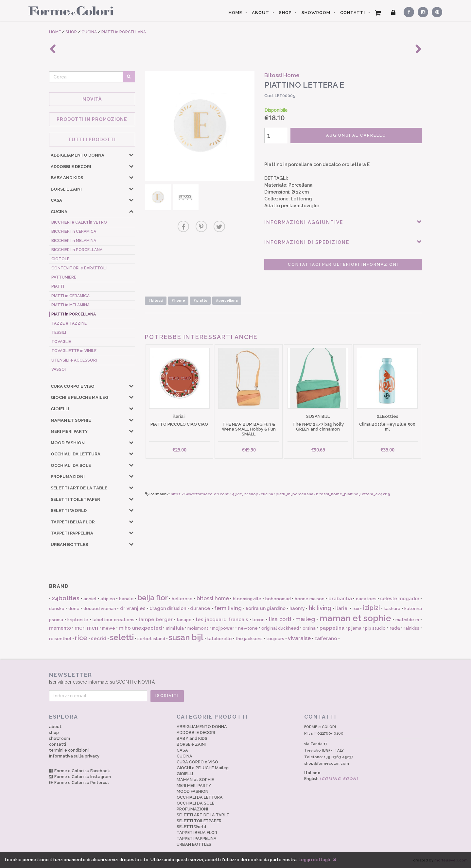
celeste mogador (400, 599)
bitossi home (213, 598)
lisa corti (280, 619)
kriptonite (78, 620)
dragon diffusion (168, 608)
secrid (99, 638)
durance (200, 608)
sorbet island (151, 639)
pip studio (375, 628)
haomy (297, 608)
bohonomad (278, 599)
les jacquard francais (222, 620)
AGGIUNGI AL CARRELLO (356, 135)
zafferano (326, 638)
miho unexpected (140, 628)
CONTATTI (353, 13)
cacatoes (366, 599)
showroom (60, 738)
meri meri (86, 628)
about (55, 727)
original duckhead (280, 628)
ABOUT (261, 13)
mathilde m (407, 620)
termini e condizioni (69, 750)
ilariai (342, 608)
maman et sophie (355, 618)
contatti (58, 744)
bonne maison (310, 599)
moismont (198, 628)
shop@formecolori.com (327, 763)
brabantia (340, 599)
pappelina (332, 628)
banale (126, 599)
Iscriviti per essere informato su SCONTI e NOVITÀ (235, 678)
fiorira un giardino (266, 608)
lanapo (184, 620)
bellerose (182, 599)
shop (54, 732)
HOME (235, 13)
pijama (355, 628)
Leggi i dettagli (314, 860)
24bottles (66, 598)
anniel (90, 599)
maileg (305, 619)
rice (81, 638)
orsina (309, 628)
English (331, 779)
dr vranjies (133, 608)
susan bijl (186, 637)
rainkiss (411, 628)
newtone (248, 628)
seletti (122, 637)
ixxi (356, 609)
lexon (259, 620)
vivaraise (299, 638)
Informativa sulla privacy (74, 756)
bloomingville (247, 599)
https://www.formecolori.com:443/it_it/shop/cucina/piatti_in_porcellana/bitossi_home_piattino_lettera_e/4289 (280, 494)
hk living (320, 608)
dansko (57, 609)
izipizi (372, 608)
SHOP (285, 13)
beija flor (153, 598)
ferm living (228, 608)
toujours (275, 639)
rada (395, 628)
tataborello (219, 639)
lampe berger (156, 620)
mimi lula (175, 628)
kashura (392, 609)
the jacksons (249, 639)
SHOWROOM (316, 13)
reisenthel (60, 639)
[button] (131, 155)
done (74, 609)
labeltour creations (113, 620)
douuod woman (100, 609)
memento (60, 628)
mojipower (223, 628)
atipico (108, 599)
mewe (109, 628)
